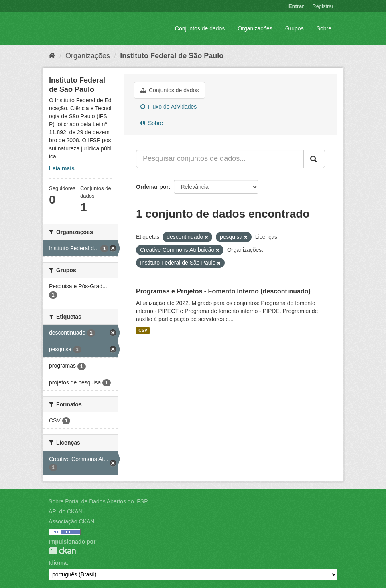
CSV (143, 331)
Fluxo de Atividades (169, 107)
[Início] (52, 56)
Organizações (255, 28)
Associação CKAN (71, 521)
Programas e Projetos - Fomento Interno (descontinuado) (223, 291)
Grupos (295, 28)
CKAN (62, 551)
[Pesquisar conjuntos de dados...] (220, 159)
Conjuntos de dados (200, 28)
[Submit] (314, 159)
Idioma (58, 563)
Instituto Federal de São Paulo (172, 56)
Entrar (296, 6)
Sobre (324, 28)
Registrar (323, 6)
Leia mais (62, 168)
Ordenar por (152, 187)
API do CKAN (66, 511)
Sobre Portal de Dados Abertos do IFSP (98, 501)
